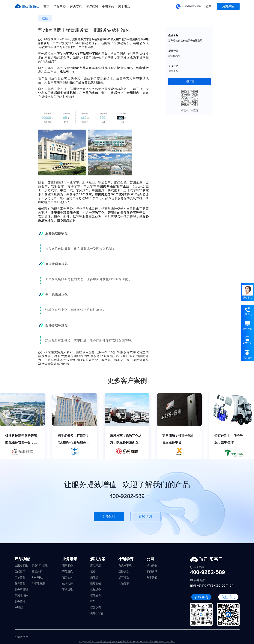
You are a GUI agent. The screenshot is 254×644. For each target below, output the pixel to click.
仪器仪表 (96, 607)
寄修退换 (67, 571)
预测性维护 (21, 595)
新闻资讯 (152, 571)
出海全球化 (97, 613)
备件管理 (20, 583)
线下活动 (124, 577)
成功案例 (152, 565)
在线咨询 (145, 517)
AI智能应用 (38, 583)
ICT (93, 601)
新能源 (94, 577)
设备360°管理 (40, 565)
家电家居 (96, 565)
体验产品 (190, 82)
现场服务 (67, 565)
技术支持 (67, 583)
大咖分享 (124, 583)
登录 (209, 6)
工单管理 (20, 577)
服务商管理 (21, 589)
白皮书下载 (125, 565)
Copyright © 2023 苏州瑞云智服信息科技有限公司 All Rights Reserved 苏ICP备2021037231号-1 (127, 642)
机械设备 (96, 589)
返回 (45, 18)
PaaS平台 (38, 577)
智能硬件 (96, 595)
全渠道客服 (21, 565)
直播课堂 (124, 571)
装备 (93, 571)
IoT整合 (19, 607)
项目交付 (67, 577)
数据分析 (37, 571)
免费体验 (228, 6)
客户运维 (67, 589)
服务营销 (20, 601)
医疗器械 (96, 583)
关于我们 (152, 577)
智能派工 (20, 571)
